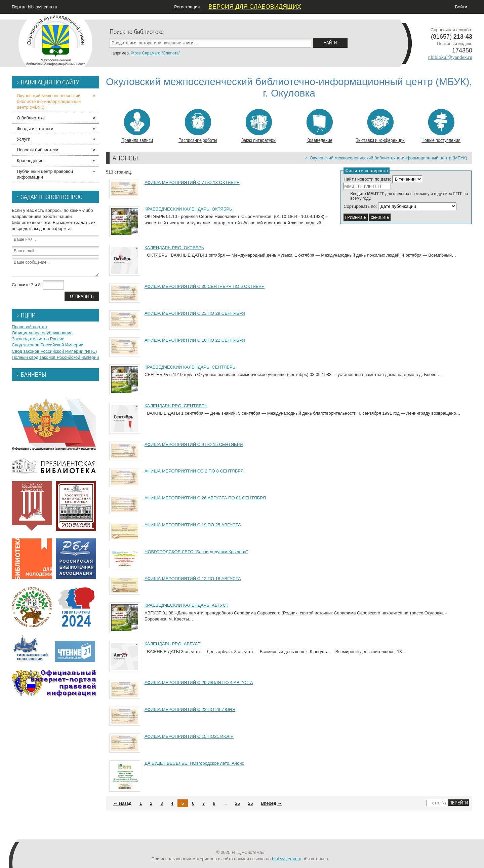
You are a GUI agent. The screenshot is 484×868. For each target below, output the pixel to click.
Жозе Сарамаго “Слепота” (155, 53)
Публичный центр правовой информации (45, 174)
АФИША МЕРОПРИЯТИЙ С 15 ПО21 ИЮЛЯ (189, 736)
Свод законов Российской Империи (48, 345)
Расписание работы (198, 126)
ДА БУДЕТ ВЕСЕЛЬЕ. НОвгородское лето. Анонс (194, 763)
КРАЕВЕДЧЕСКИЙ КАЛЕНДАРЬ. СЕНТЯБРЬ (190, 367)
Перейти (459, 803)
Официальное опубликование (42, 333)
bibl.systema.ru (287, 859)
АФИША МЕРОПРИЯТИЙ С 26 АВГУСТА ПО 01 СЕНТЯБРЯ (205, 498)
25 (238, 803)
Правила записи (137, 126)
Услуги (24, 139)
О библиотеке (31, 118)
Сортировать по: (360, 206)
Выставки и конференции (380, 126)
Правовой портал (29, 327)
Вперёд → (272, 803)
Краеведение (319, 126)
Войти (461, 7)
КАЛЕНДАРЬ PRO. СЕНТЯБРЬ (176, 406)
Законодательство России (38, 339)
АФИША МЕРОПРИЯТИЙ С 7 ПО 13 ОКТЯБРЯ (192, 182)
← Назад (122, 803)
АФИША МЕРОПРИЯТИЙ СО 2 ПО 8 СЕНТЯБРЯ (194, 471)
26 (250, 803)
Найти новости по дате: (367, 179)
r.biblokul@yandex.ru (450, 57)
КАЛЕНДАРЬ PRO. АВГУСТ (172, 644)
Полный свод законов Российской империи (55, 357)
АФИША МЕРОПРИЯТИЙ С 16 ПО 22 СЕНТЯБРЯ (195, 340)
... (225, 803)
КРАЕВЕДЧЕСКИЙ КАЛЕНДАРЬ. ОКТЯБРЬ (188, 209)
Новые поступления (441, 126)
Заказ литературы (259, 126)
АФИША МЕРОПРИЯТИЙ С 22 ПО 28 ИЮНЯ (190, 709)
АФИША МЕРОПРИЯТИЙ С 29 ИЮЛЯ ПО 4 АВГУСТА (199, 683)
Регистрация (187, 7)
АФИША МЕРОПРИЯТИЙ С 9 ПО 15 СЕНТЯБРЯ (194, 444)
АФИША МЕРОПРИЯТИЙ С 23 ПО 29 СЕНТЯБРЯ (195, 313)
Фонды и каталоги (35, 129)
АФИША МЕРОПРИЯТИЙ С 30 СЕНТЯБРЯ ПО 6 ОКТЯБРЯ (205, 286)
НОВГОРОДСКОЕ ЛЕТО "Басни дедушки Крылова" (196, 552)
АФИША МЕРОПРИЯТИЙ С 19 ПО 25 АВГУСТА (193, 525)
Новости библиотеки (37, 150)
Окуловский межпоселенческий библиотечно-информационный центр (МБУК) (388, 158)
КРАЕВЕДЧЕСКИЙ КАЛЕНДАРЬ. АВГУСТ (187, 605)
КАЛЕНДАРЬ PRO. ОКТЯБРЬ (174, 248)
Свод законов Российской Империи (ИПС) (54, 351)
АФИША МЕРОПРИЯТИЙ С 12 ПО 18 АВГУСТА (193, 579)
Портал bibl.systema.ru (34, 7)
